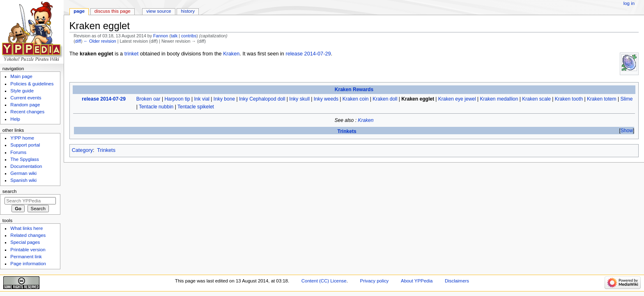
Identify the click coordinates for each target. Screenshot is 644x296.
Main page (21, 76)
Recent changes (27, 112)
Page (79, 11)
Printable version (28, 250)
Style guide (22, 91)
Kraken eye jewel (457, 99)
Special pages (25, 242)
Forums (18, 152)
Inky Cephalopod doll (262, 99)
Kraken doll (385, 99)
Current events (26, 98)
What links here (26, 228)
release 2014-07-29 (308, 54)
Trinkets (347, 131)
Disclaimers (457, 281)
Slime (626, 99)
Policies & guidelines (32, 84)
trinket (132, 54)
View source (159, 11)
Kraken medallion (499, 99)
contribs (189, 36)
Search (10, 191)
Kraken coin (356, 99)
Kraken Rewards (354, 89)
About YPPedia (417, 281)
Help (15, 119)
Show (627, 131)
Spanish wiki (23, 180)
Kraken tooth (569, 99)
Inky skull (299, 99)
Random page (25, 105)
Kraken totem (602, 99)
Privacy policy (375, 281)
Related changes (28, 235)
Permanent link (26, 257)
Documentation (26, 166)
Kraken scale (536, 99)
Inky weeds (326, 99)
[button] (627, 131)
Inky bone (224, 99)
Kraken (231, 54)
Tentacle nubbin (156, 107)
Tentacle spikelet (196, 107)
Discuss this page (113, 11)
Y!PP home (22, 138)
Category (82, 150)
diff (78, 41)
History (188, 11)
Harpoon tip (177, 99)
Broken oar (148, 99)
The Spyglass (24, 159)
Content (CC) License (324, 281)
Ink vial (202, 99)
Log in (629, 3)
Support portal (25, 145)
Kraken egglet (418, 99)
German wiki (23, 173)
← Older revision (100, 41)
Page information (28, 264)
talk (174, 36)
